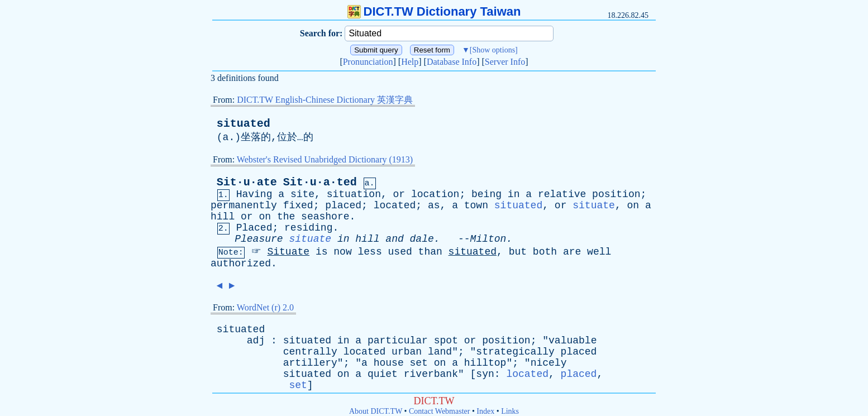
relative (562, 194)
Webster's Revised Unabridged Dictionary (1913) (325, 159)
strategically (515, 352)
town (476, 205)
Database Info (452, 62)
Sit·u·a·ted (320, 182)
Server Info (505, 62)
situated (244, 124)
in (514, 194)
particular (398, 341)
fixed (298, 205)
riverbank (431, 374)
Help (410, 62)
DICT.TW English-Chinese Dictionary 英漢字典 (325, 100)
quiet (383, 374)
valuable (573, 341)
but (518, 252)
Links (510, 411)
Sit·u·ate (247, 182)
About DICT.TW (376, 411)
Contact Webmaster (439, 411)
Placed (254, 228)
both (545, 252)
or (399, 194)
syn (485, 374)
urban (407, 352)
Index (485, 411)
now (342, 252)
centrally (310, 352)
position (616, 194)
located (395, 205)
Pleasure (259, 239)
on (633, 205)
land (440, 352)
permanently (244, 205)
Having (254, 194)
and (394, 239)
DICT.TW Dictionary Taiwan (434, 11)
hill (223, 217)
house (389, 363)
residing (308, 228)
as (434, 205)
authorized (241, 264)
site (302, 194)
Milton (488, 239)
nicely (549, 363)
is (322, 252)
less (370, 252)
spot (446, 341)
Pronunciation (368, 62)
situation (354, 194)
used (400, 252)
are (572, 252)
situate (594, 205)
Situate (288, 252)
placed (343, 205)
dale (422, 239)
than (430, 252)
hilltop (485, 363)
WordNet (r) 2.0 (265, 307)
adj (256, 341)
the (286, 217)
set (419, 363)
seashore (325, 217)
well (599, 252)
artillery (310, 363)
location (435, 194)
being (487, 194)
